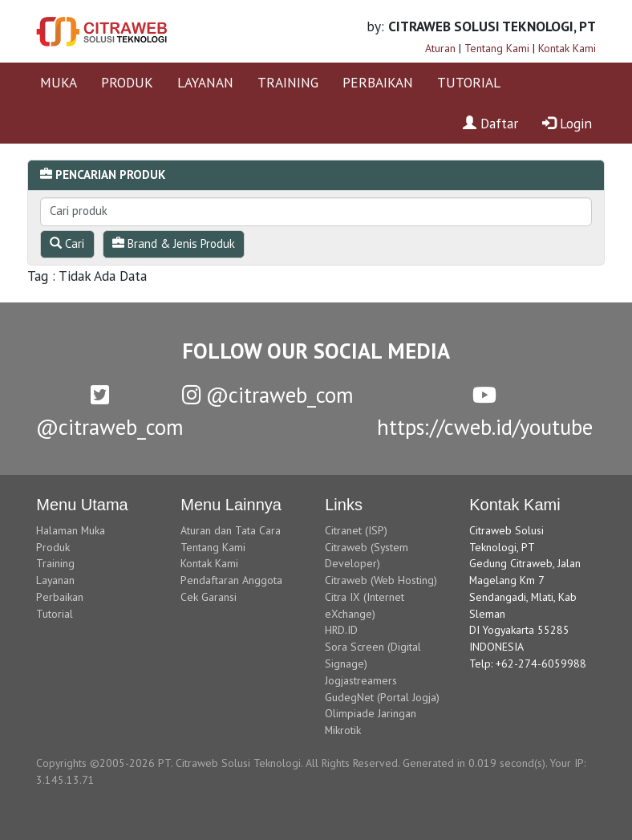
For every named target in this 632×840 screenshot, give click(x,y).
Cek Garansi (209, 597)
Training (55, 563)
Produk (53, 547)
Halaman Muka (71, 530)
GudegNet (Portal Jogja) (382, 697)
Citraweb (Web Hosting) (381, 580)
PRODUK (127, 82)
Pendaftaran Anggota (231, 580)
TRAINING (288, 82)
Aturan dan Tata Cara (231, 530)
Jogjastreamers (361, 680)
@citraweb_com (268, 395)
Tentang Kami (497, 48)
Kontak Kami (567, 48)
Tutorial (55, 614)
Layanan (55, 580)
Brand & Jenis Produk (174, 243)
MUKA (59, 82)
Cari (67, 243)
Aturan (440, 48)
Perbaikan (60, 597)
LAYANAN (205, 82)
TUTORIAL (469, 82)
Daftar (490, 123)
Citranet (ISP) (356, 530)
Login (567, 123)
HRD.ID (341, 630)
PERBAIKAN (378, 82)
